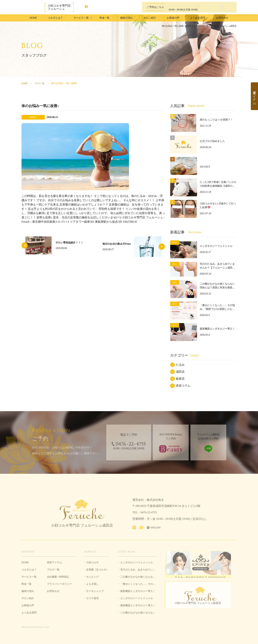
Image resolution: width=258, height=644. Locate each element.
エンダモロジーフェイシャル (137, 562)
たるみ (180, 365)
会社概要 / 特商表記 (58, 577)
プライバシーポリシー (59, 584)
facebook (88, 7)
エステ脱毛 (92, 598)
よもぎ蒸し (92, 584)
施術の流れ (126, 18)
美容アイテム (54, 562)
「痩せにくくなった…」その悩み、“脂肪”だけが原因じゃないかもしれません (137, 585)
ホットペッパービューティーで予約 (210, 7)
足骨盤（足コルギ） (97, 570)
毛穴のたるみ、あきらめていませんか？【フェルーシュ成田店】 (137, 571)
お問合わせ (222, 18)
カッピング (92, 577)
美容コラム (183, 386)
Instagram (81, 7)
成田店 (180, 372)
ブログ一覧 (42, 83)
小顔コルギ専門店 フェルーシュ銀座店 (201, 607)
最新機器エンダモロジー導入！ (138, 591)
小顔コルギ (92, 562)
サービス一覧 (29, 577)
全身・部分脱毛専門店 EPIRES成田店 (201, 565)
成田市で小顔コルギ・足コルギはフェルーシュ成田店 (32, 7)
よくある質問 (198, 18)
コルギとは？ (55, 18)
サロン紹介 (150, 18)
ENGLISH (101, 7)
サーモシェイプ (95, 591)
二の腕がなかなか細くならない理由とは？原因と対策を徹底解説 (137, 578)
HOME (33, 18)
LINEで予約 (229, 7)
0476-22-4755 (179, 7)
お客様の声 (173, 18)
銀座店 (180, 379)
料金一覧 (104, 18)
